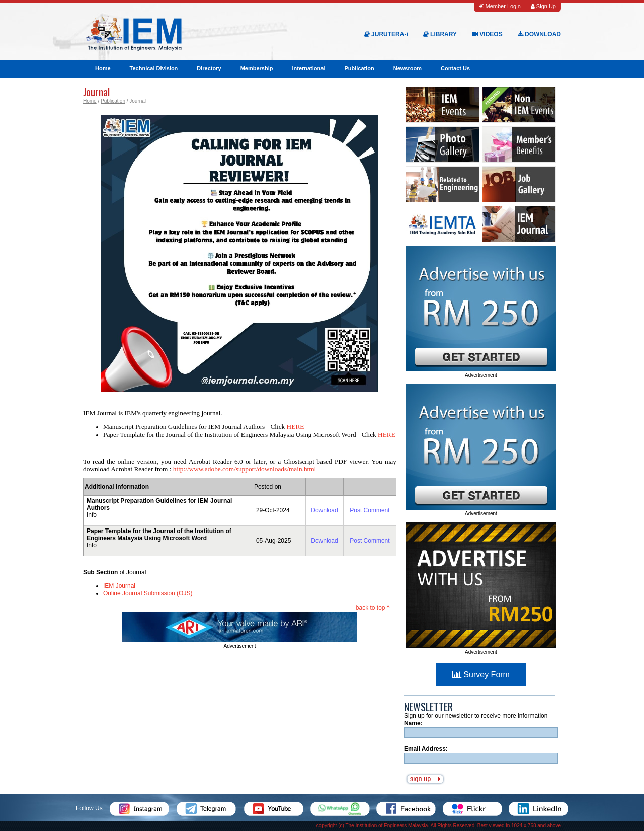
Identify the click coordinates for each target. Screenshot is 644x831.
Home (103, 68)
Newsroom (408, 68)
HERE (296, 427)
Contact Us (455, 68)
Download (324, 510)
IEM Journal (119, 586)
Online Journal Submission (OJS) (148, 593)
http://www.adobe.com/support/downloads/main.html (245, 469)
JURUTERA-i (386, 34)
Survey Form (481, 675)
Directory (209, 68)
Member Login (500, 6)
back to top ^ (373, 608)
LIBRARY (440, 34)
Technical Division (154, 68)
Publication (359, 68)
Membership (257, 68)
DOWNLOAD (539, 34)
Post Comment (370, 510)
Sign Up (543, 6)
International (308, 68)
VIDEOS (487, 34)
